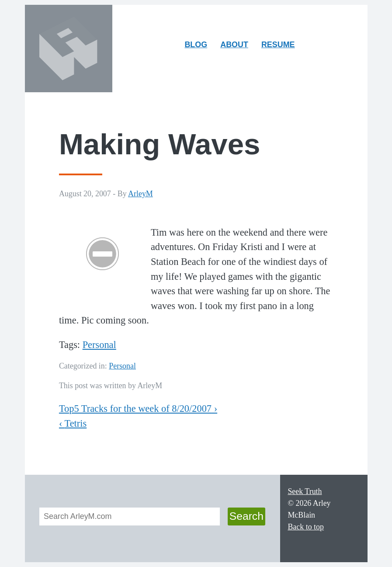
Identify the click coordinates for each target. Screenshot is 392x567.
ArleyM (140, 194)
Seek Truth (305, 491)
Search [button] (246, 516)
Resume (278, 45)
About (237, 47)
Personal (99, 345)
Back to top (306, 527)
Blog (196, 45)
